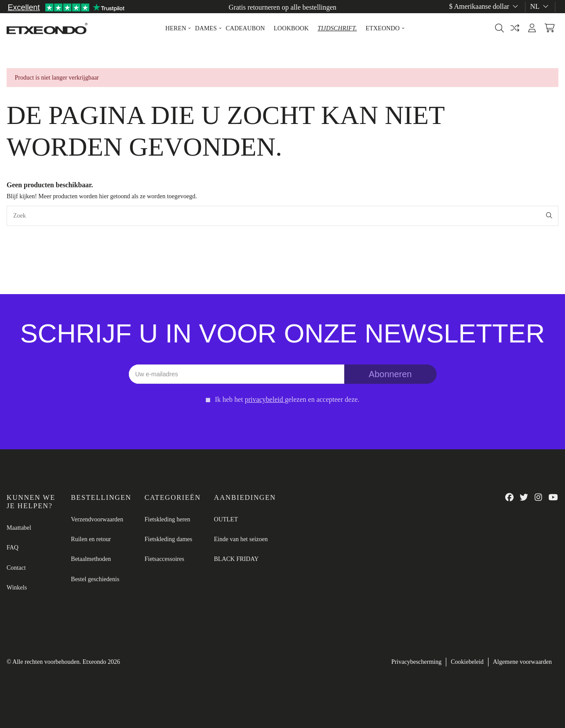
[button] (176, 29)
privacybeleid (264, 399)
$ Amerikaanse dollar (484, 6)
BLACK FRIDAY (237, 559)
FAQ (13, 548)
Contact (16, 568)
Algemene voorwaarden (522, 662)
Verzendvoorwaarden (97, 519)
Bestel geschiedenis (95, 579)
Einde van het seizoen (241, 539)
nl (540, 6)
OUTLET (226, 519)
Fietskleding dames (169, 539)
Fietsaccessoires (164, 559)
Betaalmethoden (91, 559)
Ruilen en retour (91, 539)
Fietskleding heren (168, 519)
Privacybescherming (416, 662)
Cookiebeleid (467, 662)
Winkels (17, 588)
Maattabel (544, 16)
